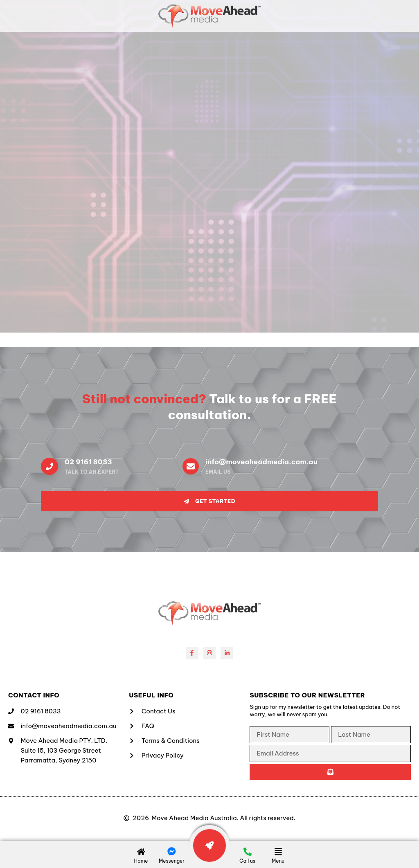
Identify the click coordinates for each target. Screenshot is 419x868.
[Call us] (248, 852)
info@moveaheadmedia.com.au (261, 462)
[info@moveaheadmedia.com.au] (191, 466)
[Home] (141, 852)
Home (141, 861)
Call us (247, 861)
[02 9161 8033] (50, 466)
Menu (278, 861)
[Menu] (278, 852)
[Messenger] (172, 852)
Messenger (172, 861)
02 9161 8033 (88, 462)
